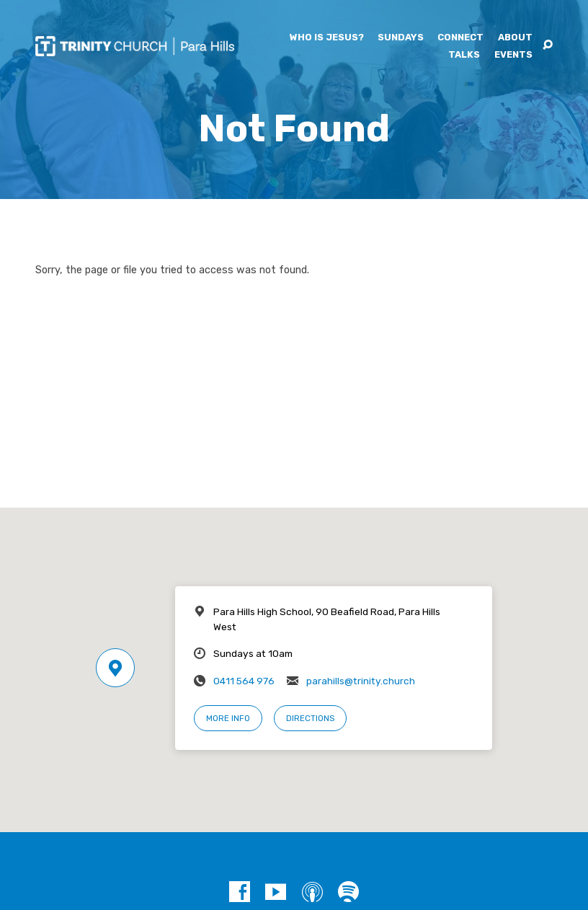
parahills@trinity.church (361, 681)
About (515, 38)
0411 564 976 (244, 681)
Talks (464, 55)
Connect (460, 38)
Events (513, 55)
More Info (228, 718)
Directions (310, 718)
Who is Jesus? (327, 38)
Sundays (401, 38)
